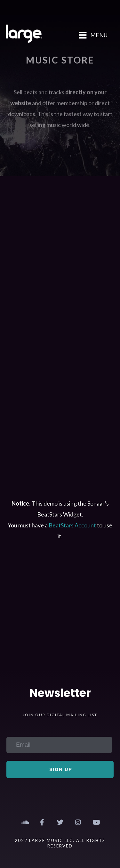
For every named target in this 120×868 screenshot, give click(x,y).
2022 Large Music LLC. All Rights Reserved (60, 843)
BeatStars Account (72, 525)
